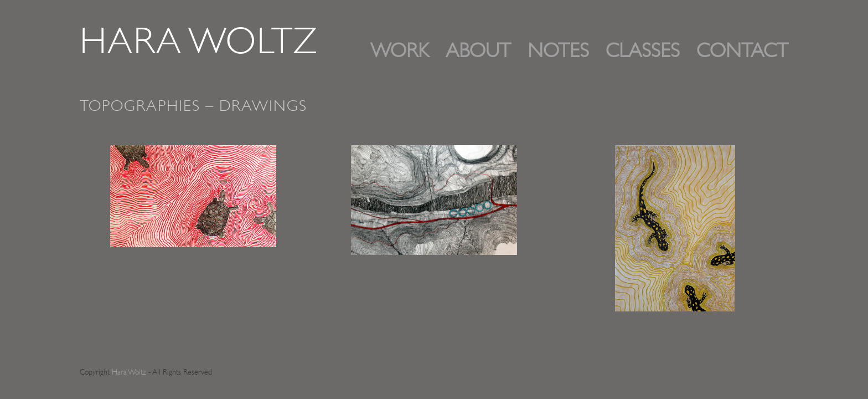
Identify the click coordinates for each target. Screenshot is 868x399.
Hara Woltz (199, 44)
